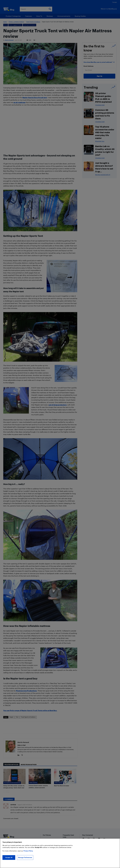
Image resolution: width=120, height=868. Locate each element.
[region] (60, 853)
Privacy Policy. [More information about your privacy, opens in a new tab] (28, 851)
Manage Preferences (25, 857)
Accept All (9, 857)
